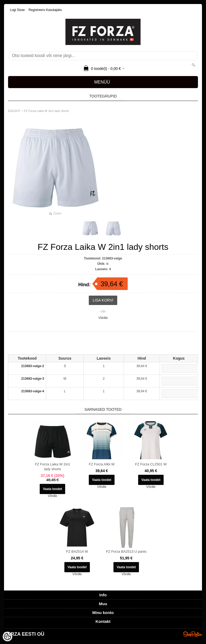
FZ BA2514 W (77, 551)
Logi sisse (17, 10)
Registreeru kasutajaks (45, 10)
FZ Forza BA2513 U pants (126, 551)
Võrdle (103, 318)
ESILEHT (14, 111)
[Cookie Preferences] (8, 637)
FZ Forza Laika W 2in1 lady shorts (46, 111)
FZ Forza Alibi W (102, 464)
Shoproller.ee (193, 634)
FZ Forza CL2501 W (151, 464)
